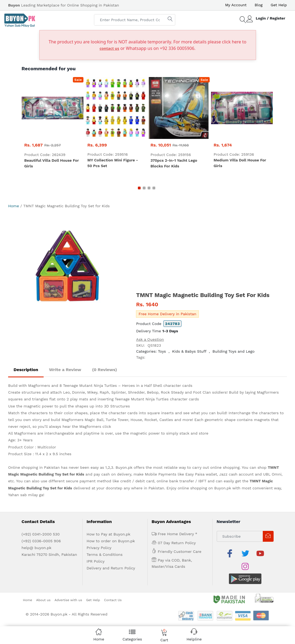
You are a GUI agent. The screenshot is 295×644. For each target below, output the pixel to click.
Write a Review (65, 370)
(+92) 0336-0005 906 (41, 541)
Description (26, 370)
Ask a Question (150, 339)
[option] (68, 270)
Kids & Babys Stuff (189, 351)
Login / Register (270, 18)
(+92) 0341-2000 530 (41, 534)
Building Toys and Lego (233, 351)
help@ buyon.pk (37, 548)
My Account (236, 5)
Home (14, 206)
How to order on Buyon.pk (111, 541)
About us (43, 587)
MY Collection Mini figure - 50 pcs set (113, 163)
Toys (162, 351)
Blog (259, 5)
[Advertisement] (211, 251)
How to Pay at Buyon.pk (109, 534)
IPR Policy (96, 561)
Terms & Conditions (105, 554)
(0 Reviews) (105, 370)
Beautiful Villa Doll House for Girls (52, 163)
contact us (109, 48)
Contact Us (113, 587)
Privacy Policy (99, 548)
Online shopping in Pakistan (34, 467)
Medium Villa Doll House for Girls (240, 163)
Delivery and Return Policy (111, 568)
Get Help (279, 5)
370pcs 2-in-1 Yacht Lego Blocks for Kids (174, 163)
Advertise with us (68, 587)
